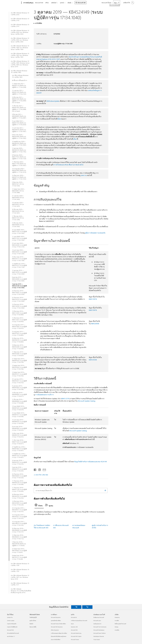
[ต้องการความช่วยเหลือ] (117, 3)
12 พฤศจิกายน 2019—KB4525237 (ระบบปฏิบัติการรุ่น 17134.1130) (19, 266)
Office (47, 3)
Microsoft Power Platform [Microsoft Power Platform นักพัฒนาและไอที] (100, 633)
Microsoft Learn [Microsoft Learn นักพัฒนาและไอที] (97, 621)
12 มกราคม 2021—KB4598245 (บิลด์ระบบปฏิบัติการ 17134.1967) (19, 130)
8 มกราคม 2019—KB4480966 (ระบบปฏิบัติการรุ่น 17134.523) (19, 428)
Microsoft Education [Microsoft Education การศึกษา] (56, 617)
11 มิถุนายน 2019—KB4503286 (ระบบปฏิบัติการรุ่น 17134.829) (19, 354)
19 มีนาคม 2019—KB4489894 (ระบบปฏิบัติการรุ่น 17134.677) (19, 394)
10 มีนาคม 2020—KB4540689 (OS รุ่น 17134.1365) (18, 225)
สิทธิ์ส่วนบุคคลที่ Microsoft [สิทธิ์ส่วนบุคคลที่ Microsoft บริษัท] (120, 624)
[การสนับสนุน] (28, 3)
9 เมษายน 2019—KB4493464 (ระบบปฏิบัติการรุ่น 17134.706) (19, 388)
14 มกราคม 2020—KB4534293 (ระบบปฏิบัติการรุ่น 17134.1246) (19, 252)
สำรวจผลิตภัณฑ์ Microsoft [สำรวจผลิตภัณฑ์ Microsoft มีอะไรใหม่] (13, 633)
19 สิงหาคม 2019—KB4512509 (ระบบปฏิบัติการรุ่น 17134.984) (19, 313)
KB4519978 (93, 299)
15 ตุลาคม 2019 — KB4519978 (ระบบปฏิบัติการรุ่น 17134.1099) (19, 272)
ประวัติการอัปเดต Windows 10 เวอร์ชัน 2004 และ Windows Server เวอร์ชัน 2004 (20, 40)
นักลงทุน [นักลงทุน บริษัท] (117, 627)
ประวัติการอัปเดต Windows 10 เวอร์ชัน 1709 (20, 564)
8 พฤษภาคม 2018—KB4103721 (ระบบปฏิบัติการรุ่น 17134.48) (19, 557)
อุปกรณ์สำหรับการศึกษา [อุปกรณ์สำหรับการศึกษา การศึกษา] (56, 621)
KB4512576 (65, 398)
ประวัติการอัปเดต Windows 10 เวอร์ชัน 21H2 (20, 20)
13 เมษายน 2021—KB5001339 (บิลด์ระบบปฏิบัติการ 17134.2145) (19, 92)
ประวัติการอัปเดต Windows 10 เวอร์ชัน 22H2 (20, 14)
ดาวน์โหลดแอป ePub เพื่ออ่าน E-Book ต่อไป (68, 165)
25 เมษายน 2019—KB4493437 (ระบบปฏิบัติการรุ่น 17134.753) (19, 381)
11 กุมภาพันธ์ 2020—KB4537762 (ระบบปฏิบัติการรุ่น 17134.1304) (19, 238)
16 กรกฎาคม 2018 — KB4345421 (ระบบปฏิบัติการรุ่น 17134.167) (19, 517)
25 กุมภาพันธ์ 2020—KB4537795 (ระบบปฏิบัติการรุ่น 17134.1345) (19, 232)
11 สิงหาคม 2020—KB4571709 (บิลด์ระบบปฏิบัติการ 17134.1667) (19, 164)
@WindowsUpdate (53, 101)
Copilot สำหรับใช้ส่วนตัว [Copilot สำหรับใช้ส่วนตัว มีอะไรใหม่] (12, 627)
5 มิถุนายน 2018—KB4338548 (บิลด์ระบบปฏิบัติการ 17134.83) (19, 544)
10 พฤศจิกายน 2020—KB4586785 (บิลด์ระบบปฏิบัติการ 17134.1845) (19, 143)
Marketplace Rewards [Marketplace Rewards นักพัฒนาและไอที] (99, 636)
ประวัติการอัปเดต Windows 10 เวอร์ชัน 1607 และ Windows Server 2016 (20, 577)
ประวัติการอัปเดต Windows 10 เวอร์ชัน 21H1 (20, 25)
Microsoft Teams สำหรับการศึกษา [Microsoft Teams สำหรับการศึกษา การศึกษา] (58, 624)
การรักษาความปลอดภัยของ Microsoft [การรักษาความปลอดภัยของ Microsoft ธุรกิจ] (79, 621)
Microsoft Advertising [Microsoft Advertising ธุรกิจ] (76, 633)
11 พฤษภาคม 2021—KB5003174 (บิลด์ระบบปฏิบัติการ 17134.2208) (19, 85)
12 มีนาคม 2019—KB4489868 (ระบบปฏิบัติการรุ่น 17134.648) (19, 401)
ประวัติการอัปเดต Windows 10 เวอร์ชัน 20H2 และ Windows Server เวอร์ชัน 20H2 (20, 32)
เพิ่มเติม (69, 3)
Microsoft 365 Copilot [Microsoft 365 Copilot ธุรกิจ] (76, 636)
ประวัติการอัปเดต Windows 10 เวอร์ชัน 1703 (20, 570)
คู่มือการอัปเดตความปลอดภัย (95, 233)
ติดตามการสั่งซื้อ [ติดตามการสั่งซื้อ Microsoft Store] (33, 627)
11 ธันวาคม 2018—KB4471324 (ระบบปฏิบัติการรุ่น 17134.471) (19, 442)
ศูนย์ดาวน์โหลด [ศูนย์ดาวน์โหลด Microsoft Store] (33, 621)
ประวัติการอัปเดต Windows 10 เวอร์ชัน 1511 (20, 584)
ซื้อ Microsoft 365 (81, 3)
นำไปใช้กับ (38, 23)
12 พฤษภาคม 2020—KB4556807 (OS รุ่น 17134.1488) (19, 191)
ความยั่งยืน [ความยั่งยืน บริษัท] (117, 630)
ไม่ (87, 607)
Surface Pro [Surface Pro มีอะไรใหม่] (10, 617)
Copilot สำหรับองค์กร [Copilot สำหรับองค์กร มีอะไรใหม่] (12, 624)
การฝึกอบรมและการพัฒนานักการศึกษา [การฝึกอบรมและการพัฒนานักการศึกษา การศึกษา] (59, 633)
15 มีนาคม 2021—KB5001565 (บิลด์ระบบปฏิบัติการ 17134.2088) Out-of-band (19, 108)
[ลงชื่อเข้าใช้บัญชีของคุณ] (128, 3)
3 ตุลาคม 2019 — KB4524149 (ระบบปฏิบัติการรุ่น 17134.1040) (19, 286)
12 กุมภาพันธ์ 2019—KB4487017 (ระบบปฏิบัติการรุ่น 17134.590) (19, 415)
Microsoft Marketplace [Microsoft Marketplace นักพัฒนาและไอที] (99, 630)
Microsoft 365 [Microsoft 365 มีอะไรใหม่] (10, 630)
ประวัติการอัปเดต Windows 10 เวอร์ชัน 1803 (19, 72)
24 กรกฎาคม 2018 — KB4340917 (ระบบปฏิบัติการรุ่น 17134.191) (19, 510)
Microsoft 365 (39, 3)
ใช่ (76, 607)
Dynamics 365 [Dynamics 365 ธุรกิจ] (74, 627)
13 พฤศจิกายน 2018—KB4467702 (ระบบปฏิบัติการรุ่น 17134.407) (19, 456)
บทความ (84, 175)
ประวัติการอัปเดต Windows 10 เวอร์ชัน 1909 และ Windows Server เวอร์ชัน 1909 (20, 48)
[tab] (39, 506)
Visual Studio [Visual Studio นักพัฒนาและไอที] (97, 640)
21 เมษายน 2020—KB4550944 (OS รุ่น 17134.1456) (18, 198)
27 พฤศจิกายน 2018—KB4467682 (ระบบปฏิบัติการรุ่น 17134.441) (19, 449)
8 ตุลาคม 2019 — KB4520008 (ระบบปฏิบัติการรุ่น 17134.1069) (19, 279)
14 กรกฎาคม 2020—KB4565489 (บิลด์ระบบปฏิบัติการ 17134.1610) (19, 170)
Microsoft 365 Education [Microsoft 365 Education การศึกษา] (57, 627)
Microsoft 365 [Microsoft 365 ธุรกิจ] (74, 630)
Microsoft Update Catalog (86, 401)
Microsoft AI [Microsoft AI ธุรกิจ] (74, 617)
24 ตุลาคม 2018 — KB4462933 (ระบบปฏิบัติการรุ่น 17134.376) (19, 462)
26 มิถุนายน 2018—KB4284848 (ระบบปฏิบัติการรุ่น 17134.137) (19, 530)
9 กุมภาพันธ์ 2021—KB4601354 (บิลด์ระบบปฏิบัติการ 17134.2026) (19, 123)
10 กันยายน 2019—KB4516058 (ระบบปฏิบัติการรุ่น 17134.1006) (19, 306)
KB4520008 (95, 324)
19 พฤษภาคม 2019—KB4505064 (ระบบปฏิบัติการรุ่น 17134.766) (19, 367)
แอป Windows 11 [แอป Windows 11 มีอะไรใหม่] (11, 636)
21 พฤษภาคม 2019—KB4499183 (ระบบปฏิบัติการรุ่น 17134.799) (19, 361)
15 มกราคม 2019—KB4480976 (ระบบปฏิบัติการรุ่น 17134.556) (19, 422)
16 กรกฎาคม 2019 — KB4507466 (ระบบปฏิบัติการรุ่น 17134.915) (19, 327)
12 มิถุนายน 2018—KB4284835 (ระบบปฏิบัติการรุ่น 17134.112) (19, 537)
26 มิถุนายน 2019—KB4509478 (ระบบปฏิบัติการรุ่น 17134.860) (19, 340)
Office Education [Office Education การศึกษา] (55, 630)
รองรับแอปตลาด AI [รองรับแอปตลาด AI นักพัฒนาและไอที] (97, 624)
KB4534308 (93, 360)
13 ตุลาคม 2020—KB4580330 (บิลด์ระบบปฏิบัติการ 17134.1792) (19, 150)
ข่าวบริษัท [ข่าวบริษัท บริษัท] (117, 621)
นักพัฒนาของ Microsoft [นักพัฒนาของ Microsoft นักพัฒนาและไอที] (99, 617)
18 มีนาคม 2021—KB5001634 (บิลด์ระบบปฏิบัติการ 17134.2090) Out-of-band (19, 100)
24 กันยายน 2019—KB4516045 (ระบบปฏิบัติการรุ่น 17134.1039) (19, 293)
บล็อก (59, 119)
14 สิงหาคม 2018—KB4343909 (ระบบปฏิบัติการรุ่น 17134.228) (19, 503)
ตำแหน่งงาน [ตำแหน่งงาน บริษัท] (117, 617)
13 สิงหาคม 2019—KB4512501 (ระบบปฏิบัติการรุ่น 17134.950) (19, 320)
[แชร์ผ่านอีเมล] (43, 469)
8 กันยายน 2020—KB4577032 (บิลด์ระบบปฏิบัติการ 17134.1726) (19, 157)
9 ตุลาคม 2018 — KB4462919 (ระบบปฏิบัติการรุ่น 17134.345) (19, 469)
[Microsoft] (14, 3)
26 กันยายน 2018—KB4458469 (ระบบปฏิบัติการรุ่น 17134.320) (19, 476)
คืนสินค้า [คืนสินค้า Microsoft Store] (31, 624)
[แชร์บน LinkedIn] (39, 469)
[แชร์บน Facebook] (35, 469)
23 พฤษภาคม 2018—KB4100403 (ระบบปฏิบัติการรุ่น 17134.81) (19, 551)
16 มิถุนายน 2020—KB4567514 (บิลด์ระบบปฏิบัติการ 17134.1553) (19, 177)
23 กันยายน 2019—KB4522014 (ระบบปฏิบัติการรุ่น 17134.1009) (19, 299)
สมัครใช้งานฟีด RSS (42, 475)
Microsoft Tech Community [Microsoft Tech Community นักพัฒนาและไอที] (100, 627)
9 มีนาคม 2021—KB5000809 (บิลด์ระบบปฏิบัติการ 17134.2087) (19, 116)
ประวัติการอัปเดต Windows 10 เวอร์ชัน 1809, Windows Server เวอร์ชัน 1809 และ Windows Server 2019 (20, 64)
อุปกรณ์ (62, 3)
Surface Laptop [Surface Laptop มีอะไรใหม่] (11, 621)
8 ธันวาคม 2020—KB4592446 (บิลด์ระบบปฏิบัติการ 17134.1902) (19, 137)
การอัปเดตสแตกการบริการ (44, 395)
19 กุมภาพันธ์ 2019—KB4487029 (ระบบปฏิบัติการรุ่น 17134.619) (19, 408)
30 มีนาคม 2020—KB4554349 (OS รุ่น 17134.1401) (18, 211)
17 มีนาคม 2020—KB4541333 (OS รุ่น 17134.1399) (18, 218)
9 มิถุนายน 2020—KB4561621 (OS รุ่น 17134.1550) (18, 184)
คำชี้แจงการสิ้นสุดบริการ (20, 80)
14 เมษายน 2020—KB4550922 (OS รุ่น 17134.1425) (18, 204)
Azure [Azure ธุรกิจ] (72, 624)
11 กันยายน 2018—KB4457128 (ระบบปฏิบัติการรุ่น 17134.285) (19, 489)
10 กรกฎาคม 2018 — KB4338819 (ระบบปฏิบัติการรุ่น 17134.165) (19, 523)
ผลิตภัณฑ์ (54, 3)
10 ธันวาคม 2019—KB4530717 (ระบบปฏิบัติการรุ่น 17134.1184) (19, 259)
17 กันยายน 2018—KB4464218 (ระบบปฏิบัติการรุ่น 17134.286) (19, 483)
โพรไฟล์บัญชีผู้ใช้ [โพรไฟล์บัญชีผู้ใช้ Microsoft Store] (33, 617)
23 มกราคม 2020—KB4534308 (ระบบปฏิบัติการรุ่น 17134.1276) (19, 245)
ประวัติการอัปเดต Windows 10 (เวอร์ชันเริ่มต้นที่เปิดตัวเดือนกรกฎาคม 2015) (21, 591)
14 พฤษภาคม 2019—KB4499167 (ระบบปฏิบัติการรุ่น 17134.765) (19, 374)
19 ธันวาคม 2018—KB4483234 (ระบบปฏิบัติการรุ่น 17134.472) (19, 435)
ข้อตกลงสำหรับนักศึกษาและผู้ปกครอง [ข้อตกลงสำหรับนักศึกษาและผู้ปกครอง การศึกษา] (59, 636)
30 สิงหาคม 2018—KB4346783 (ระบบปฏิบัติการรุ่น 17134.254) (19, 496)
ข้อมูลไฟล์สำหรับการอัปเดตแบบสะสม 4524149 (90, 462)
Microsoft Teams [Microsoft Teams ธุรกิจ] (75, 640)
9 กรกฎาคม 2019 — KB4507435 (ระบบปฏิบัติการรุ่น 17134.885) (19, 333)
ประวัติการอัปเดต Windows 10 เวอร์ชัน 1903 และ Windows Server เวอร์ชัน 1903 (20, 55)
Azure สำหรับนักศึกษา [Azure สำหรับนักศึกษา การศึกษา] (56, 640)
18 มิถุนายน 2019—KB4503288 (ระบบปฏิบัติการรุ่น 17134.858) (19, 347)
